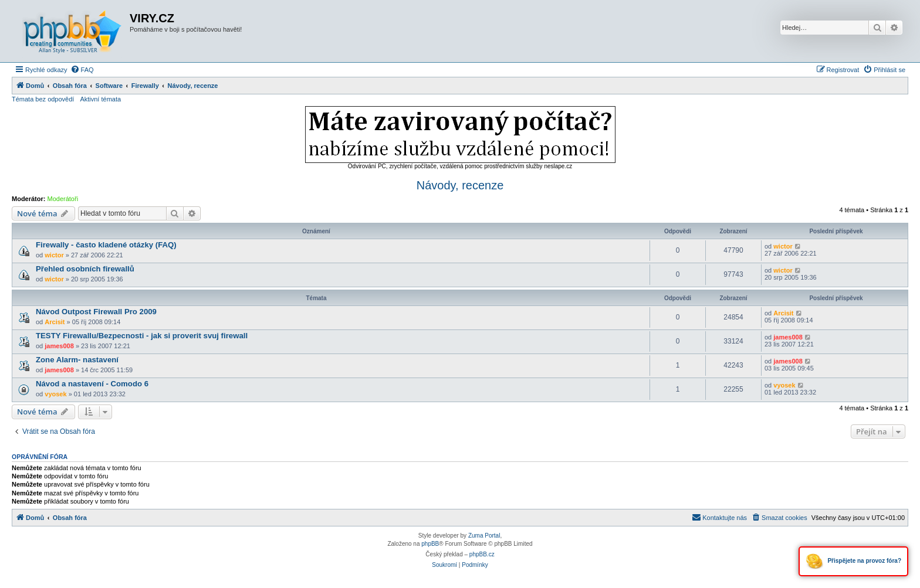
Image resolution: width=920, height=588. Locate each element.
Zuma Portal (484, 536)
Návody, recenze (460, 185)
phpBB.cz (482, 554)
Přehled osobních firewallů (85, 269)
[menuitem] (82, 70)
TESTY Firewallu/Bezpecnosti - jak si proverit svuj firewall (142, 336)
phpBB (430, 544)
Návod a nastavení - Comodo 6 (92, 384)
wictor (54, 255)
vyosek (55, 394)
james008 (59, 346)
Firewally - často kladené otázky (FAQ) (106, 245)
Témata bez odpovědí (43, 99)
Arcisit (55, 322)
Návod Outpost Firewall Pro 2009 (96, 312)
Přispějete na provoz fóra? (853, 561)
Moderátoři (63, 199)
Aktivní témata (100, 99)
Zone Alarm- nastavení (77, 360)
